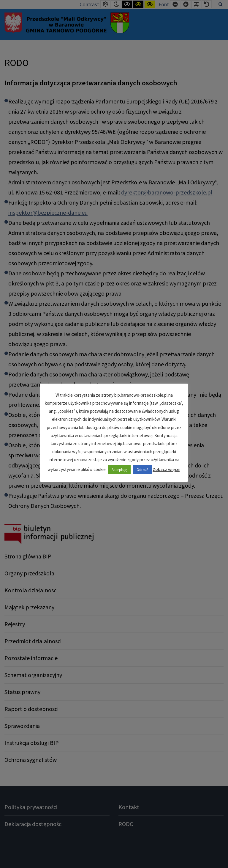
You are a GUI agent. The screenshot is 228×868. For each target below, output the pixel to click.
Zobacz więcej (167, 469)
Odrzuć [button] (142, 470)
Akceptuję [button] (119, 470)
